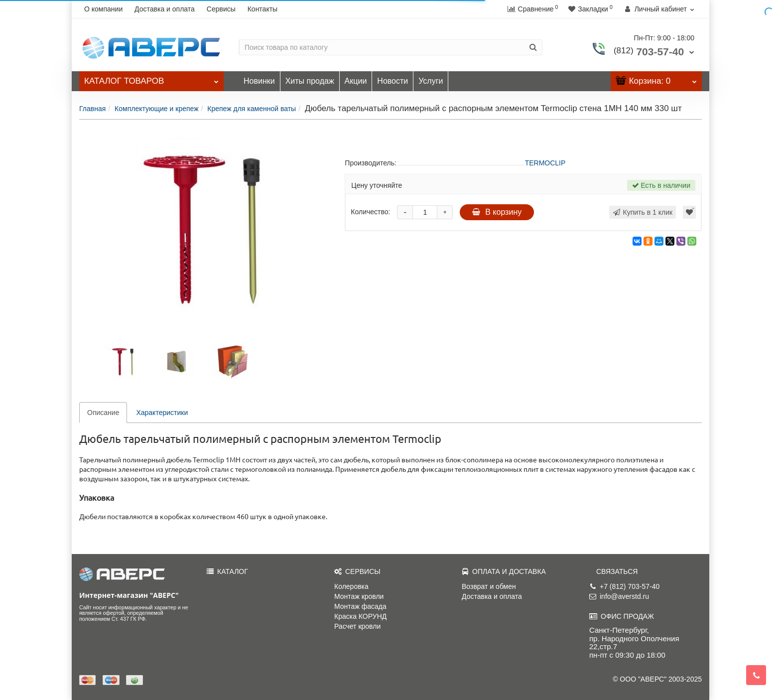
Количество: (370, 212)
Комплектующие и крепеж (156, 109)
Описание (103, 413)
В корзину (497, 212)
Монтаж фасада (360, 606)
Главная (92, 109)
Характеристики (162, 413)
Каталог (151, 78)
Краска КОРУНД (360, 616)
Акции (356, 81)
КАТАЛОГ (227, 571)
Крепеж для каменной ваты (252, 109)
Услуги (431, 81)
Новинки (259, 81)
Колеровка (351, 586)
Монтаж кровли (359, 596)
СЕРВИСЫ (357, 571)
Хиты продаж (310, 81)
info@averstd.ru (619, 596)
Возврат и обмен (489, 586)
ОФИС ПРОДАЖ (622, 616)
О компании (103, 9)
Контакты (262, 9)
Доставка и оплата (165, 9)
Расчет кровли (357, 626)
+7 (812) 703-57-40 (624, 586)
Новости (392, 81)
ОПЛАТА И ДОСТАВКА (504, 571)
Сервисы (221, 9)
